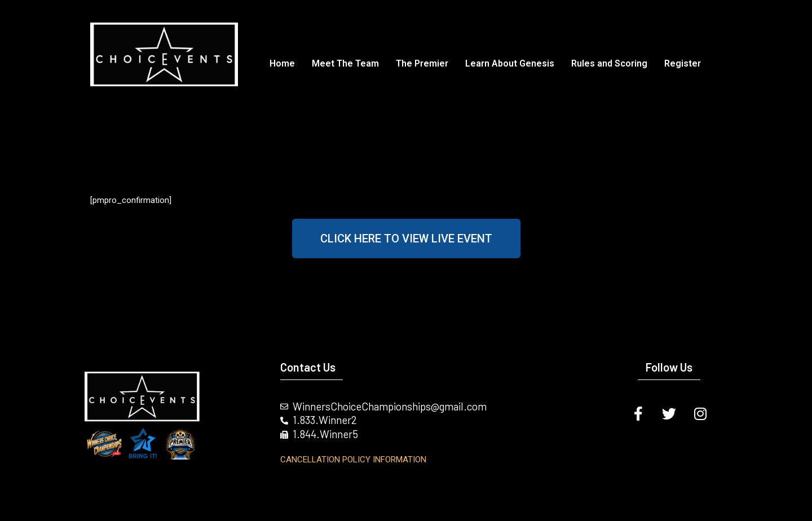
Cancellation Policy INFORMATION (353, 460)
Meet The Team (345, 63)
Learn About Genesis (510, 63)
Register (683, 63)
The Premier (422, 63)
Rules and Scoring (609, 63)
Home (282, 63)
